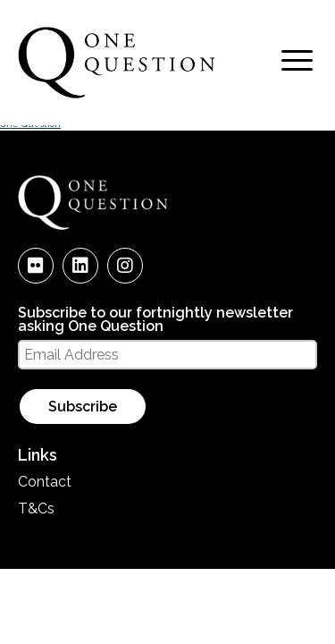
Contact (45, 482)
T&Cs (36, 508)
